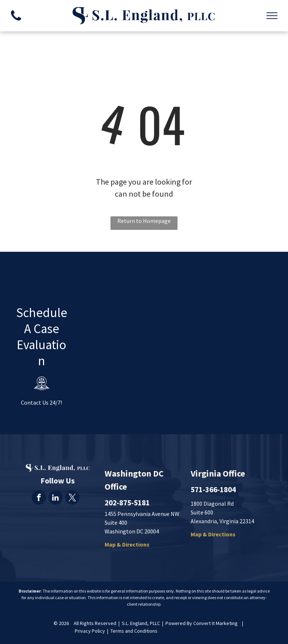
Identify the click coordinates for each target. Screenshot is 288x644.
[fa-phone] (16, 22)
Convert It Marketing (215, 623)
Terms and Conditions (134, 631)
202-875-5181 (127, 503)
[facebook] (39, 498)
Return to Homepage (144, 221)
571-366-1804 (213, 489)
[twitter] (72, 498)
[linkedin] (56, 498)
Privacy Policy (90, 631)
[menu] (272, 16)
